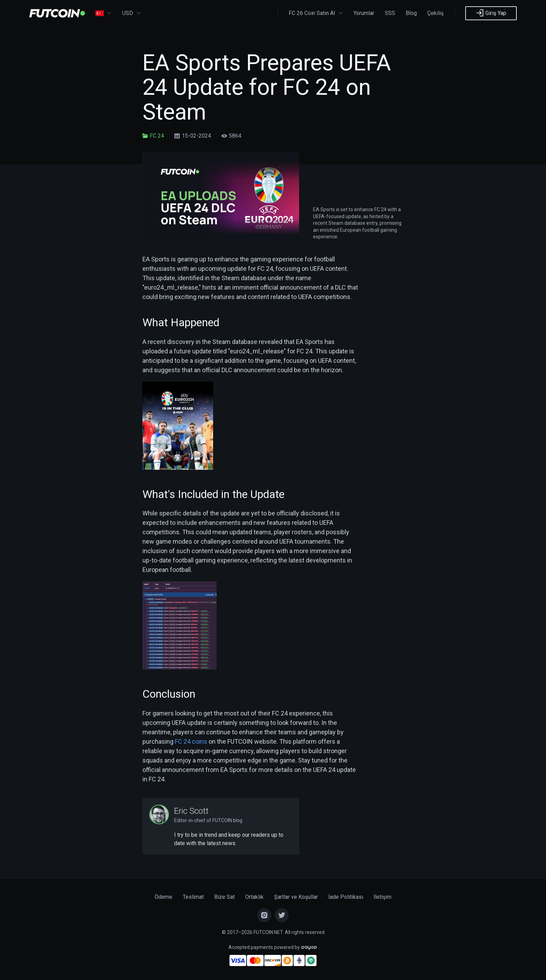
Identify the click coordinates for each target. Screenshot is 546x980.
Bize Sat (224, 897)
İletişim (383, 897)
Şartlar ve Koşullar (296, 897)
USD (132, 13)
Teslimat (193, 897)
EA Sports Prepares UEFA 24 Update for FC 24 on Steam (267, 87)
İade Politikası (346, 897)
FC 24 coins (191, 741)
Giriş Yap (491, 13)
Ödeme (163, 897)
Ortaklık (254, 897)
